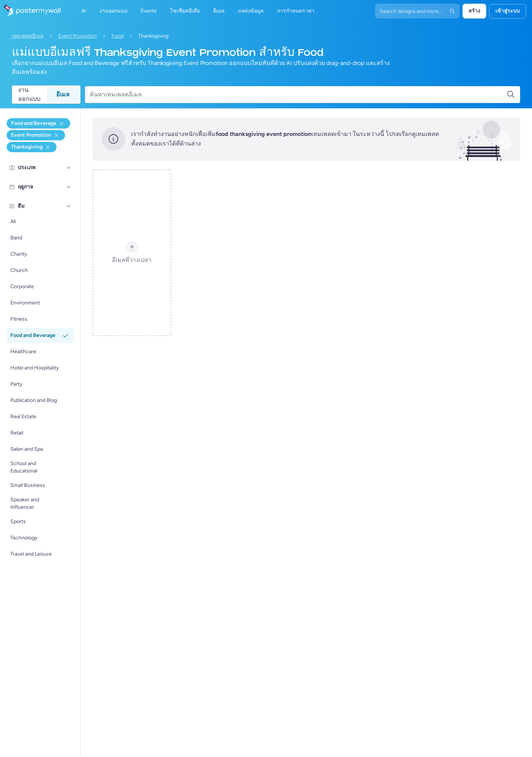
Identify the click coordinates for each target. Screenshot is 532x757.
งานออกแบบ (29, 95)
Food (117, 36)
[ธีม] (69, 206)
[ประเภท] (69, 168)
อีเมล (63, 94)
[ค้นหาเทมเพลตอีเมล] (298, 95)
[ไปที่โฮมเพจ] (30, 11)
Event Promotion (78, 36)
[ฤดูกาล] (69, 187)
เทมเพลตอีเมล (28, 36)
